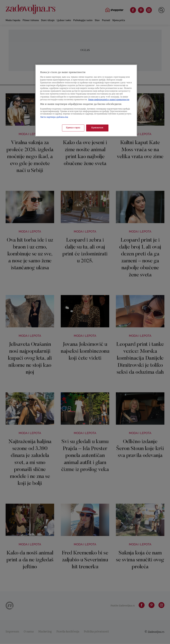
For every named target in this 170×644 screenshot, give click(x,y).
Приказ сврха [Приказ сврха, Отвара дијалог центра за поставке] (73, 128)
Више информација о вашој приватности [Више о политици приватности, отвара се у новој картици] (109, 100)
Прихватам (97, 128)
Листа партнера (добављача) (54, 117)
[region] (86, 101)
